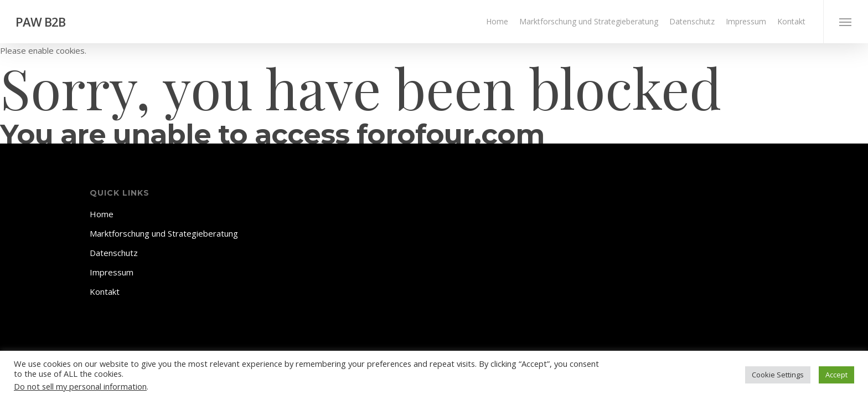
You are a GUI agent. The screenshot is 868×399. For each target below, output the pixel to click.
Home (102, 214)
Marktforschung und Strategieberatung (164, 233)
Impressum (112, 272)
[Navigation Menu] (846, 22)
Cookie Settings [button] (778, 375)
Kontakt (105, 291)
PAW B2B (40, 22)
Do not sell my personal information (80, 386)
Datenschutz (114, 253)
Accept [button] (836, 375)
